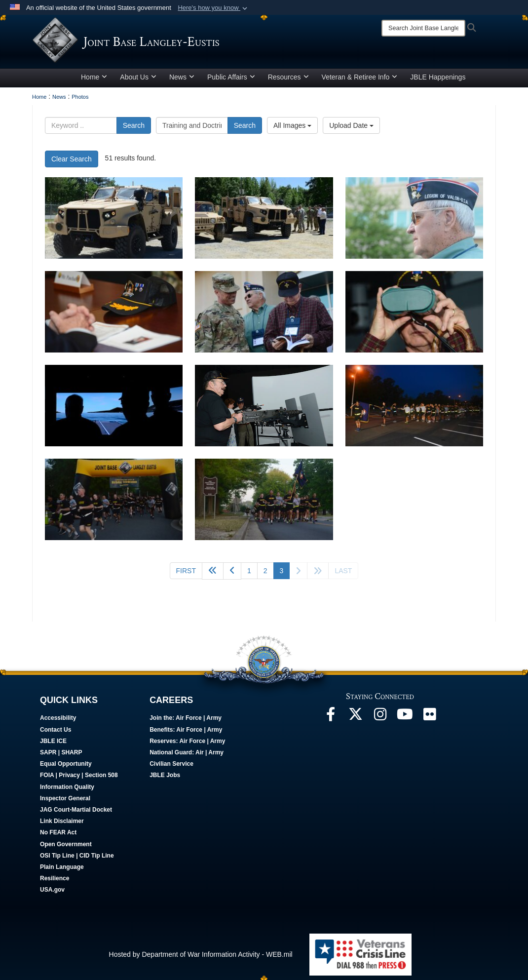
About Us (138, 80)
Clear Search (72, 162)
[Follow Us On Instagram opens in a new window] (380, 720)
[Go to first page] (186, 574)
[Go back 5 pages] (213, 574)
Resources (288, 80)
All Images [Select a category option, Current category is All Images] (292, 129)
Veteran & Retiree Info (360, 80)
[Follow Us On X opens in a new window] (355, 720)
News (182, 80)
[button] (213, 8)
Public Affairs (231, 80)
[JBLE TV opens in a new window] (405, 720)
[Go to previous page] (232, 574)
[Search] (423, 28)
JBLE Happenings (438, 80)
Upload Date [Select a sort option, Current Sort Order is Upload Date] (351, 129)
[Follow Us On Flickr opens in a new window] (429, 720)
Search (134, 129)
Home (94, 80)
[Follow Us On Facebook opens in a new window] (331, 720)
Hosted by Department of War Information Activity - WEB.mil (201, 958)
